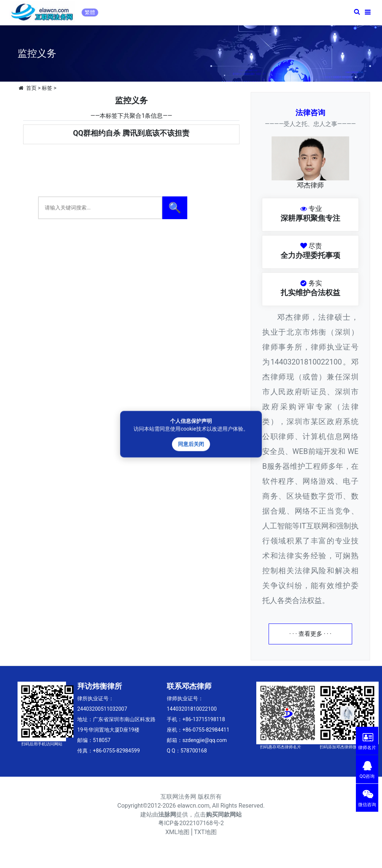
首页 (31, 88)
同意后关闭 (191, 444)
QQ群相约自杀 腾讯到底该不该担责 (131, 133)
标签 (47, 88)
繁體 (90, 12)
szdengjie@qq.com (205, 740)
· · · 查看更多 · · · (311, 634)
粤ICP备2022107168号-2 (191, 823)
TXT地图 (205, 832)
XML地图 (177, 832)
